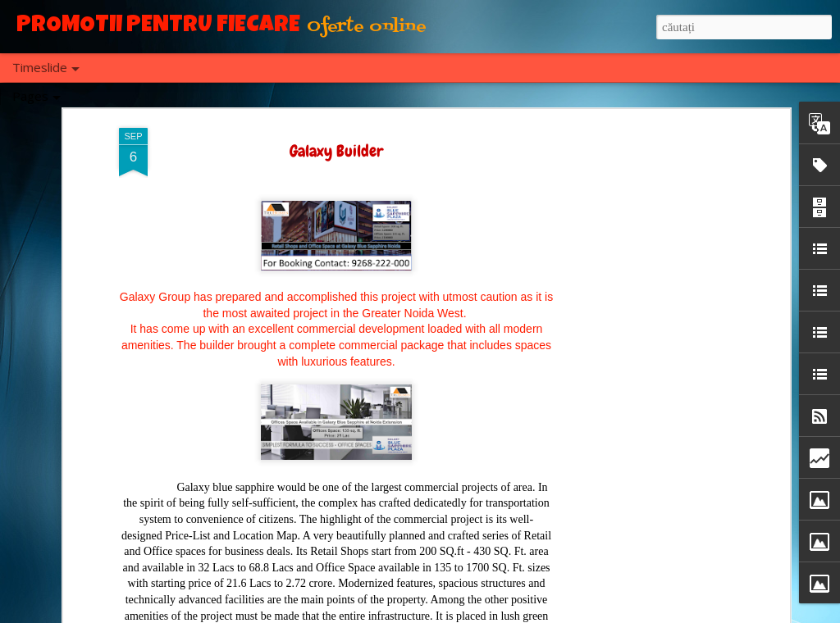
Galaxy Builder (336, 147)
